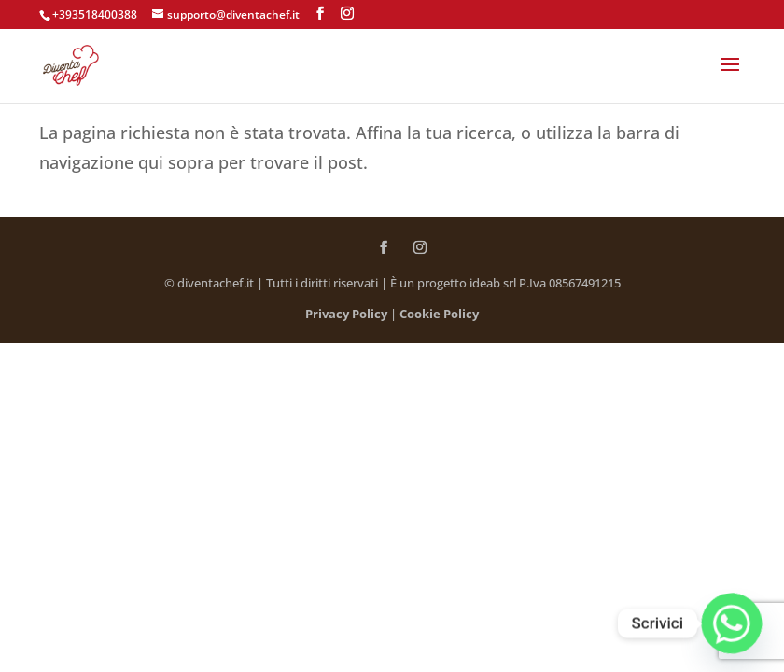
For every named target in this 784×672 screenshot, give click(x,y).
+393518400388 (95, 14)
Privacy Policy (346, 314)
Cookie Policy (439, 314)
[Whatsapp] (732, 623)
